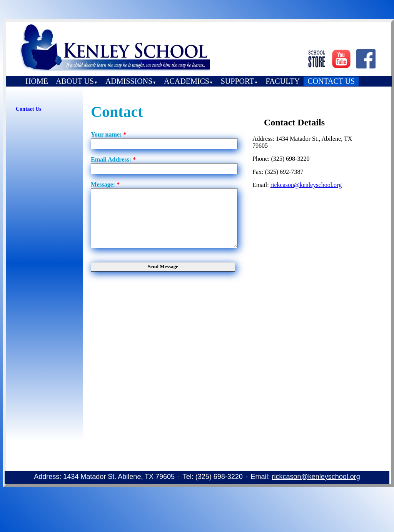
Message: (105, 184)
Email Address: (113, 159)
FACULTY (283, 81)
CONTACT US (331, 81)
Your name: (109, 134)
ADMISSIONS (131, 81)
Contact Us (29, 109)
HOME (37, 81)
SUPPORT (240, 81)
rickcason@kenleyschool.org (306, 185)
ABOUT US (77, 81)
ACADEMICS (189, 81)
